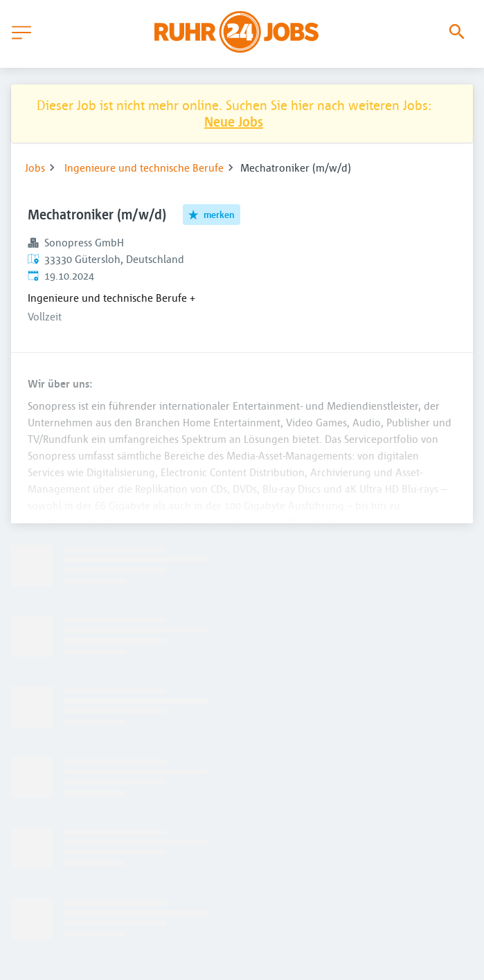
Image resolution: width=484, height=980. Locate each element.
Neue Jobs (234, 121)
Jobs (35, 167)
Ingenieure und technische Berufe (144, 167)
